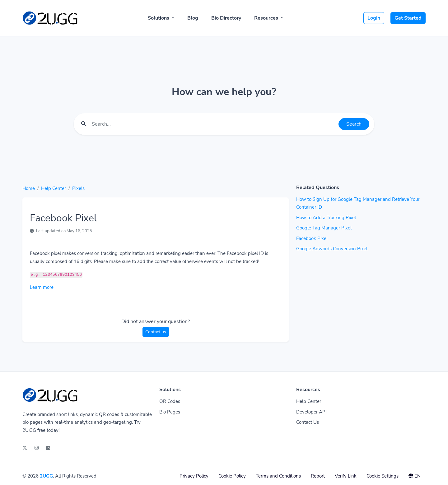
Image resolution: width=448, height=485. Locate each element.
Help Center (54, 188)
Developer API (311, 412)
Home (29, 188)
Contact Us (308, 422)
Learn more (42, 287)
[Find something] (213, 124)
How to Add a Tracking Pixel (326, 218)
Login (374, 18)
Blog (193, 18)
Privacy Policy (194, 476)
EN (415, 476)
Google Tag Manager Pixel (324, 228)
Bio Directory (226, 18)
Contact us (156, 332)
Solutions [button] (159, 18)
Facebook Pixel (312, 238)
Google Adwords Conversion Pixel (332, 249)
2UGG (46, 476)
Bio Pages (170, 412)
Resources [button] (267, 18)
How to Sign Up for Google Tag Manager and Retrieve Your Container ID (358, 203)
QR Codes (170, 401)
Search (354, 124)
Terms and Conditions (278, 476)
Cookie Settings (383, 476)
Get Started (408, 18)
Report (318, 476)
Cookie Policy (232, 476)
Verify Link (346, 476)
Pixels (78, 188)
